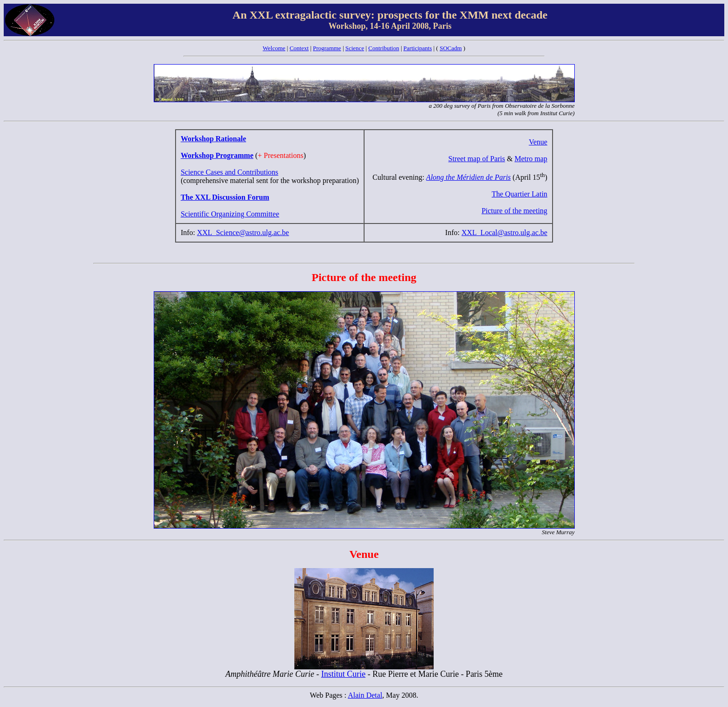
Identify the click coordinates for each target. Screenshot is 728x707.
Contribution (383, 48)
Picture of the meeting (514, 211)
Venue (538, 142)
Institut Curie (344, 674)
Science (355, 48)
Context (299, 48)
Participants (418, 48)
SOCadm (451, 48)
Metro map (531, 159)
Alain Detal (365, 695)
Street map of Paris (477, 159)
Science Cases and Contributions (229, 172)
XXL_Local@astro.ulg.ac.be (504, 232)
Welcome (274, 48)
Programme (327, 48)
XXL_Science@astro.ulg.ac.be (243, 232)
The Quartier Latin (520, 194)
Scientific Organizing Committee (230, 214)
